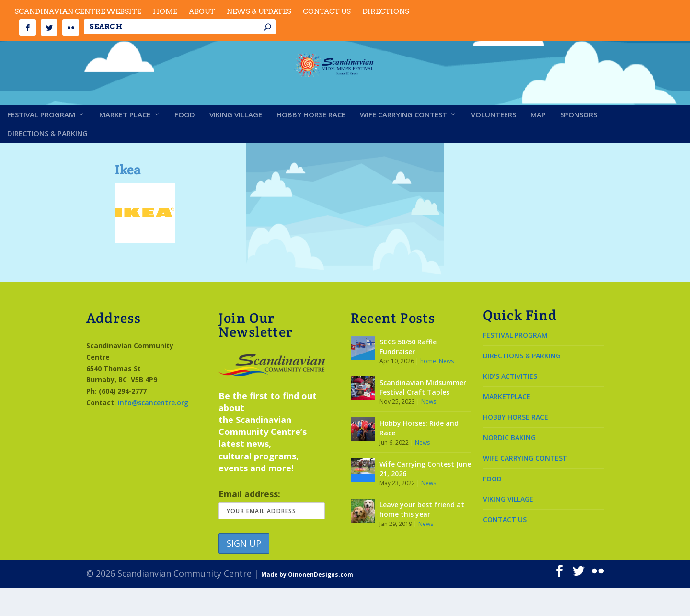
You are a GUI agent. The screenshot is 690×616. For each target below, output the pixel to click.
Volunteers (494, 143)
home (428, 389)
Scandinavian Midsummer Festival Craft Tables (423, 416)
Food (185, 143)
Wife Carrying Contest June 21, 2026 (425, 497)
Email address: (272, 532)
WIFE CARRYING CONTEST (525, 486)
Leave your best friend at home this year (422, 538)
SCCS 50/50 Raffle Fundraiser (408, 375)
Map (538, 143)
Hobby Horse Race (311, 143)
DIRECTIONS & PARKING (522, 384)
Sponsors (579, 143)
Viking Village (236, 143)
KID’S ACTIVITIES (510, 404)
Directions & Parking (47, 162)
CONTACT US (505, 548)
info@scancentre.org (153, 431)
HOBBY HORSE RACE (516, 445)
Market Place (125, 143)
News (446, 389)
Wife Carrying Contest (403, 143)
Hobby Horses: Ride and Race (419, 456)
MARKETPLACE (507, 425)
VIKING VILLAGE (508, 527)
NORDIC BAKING (509, 466)
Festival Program (41, 143)
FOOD (492, 507)
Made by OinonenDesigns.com (307, 603)
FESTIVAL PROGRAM (515, 363)
